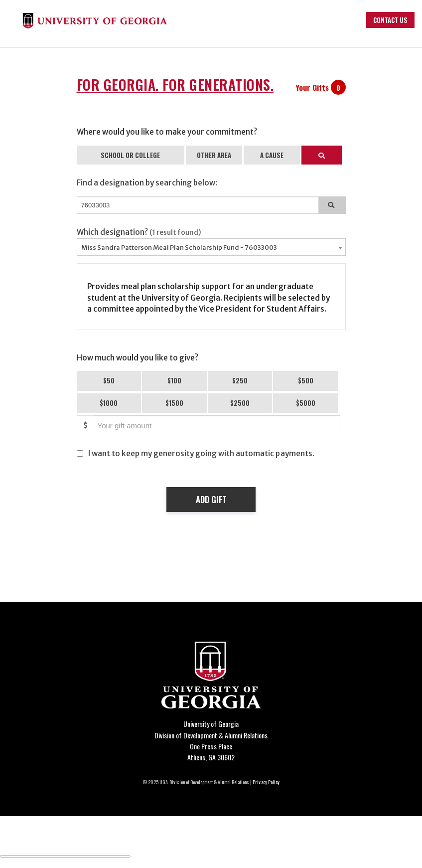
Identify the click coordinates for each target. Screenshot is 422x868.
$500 (306, 380)
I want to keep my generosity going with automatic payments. (201, 453)
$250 (240, 380)
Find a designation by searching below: (147, 183)
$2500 (240, 403)
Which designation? (139, 232)
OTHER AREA (214, 155)
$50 (109, 380)
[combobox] (211, 247)
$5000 (306, 403)
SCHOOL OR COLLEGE (130, 155)
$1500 (174, 403)
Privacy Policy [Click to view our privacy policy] (266, 782)
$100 (174, 380)
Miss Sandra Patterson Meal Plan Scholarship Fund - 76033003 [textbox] (179, 248)
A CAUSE (272, 155)
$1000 (109, 403)
